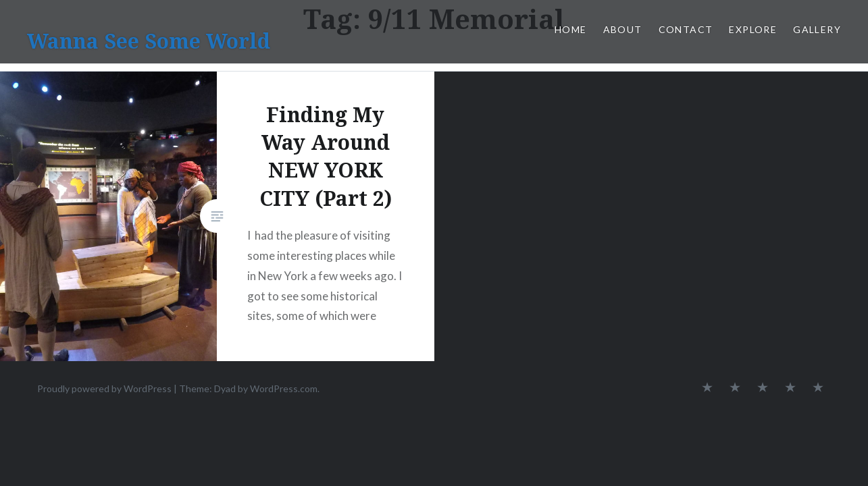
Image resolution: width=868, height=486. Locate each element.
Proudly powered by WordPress (104, 388)
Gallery (817, 29)
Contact (686, 29)
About (623, 29)
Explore (753, 29)
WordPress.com (284, 388)
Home (571, 29)
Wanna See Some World (149, 41)
